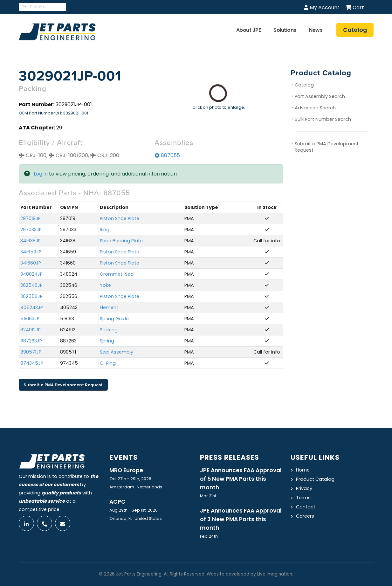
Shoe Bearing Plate (121, 241)
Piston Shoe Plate (120, 218)
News (316, 30)
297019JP (31, 218)
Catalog (304, 85)
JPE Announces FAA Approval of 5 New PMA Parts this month (241, 479)
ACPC (117, 502)
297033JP (31, 230)
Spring (107, 341)
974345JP (32, 363)
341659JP (31, 252)
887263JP (31, 341)
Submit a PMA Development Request (63, 385)
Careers (305, 516)
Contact (306, 507)
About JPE (249, 30)
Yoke (105, 285)
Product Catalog (315, 479)
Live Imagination (275, 574)
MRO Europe (126, 470)
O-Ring (108, 363)
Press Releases (230, 457)
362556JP (31, 296)
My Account (322, 7)
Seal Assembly (117, 352)
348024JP (31, 274)
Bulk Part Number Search (323, 119)
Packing (109, 330)
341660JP (31, 263)
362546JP (31, 285)
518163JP (30, 319)
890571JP (31, 352)
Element (109, 307)
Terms (303, 498)
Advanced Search (315, 108)
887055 (167, 155)
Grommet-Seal (117, 274)
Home (303, 470)
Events (124, 457)
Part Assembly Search (320, 96)
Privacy (304, 488)
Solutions (285, 30)
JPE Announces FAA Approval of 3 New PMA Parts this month (241, 519)
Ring (105, 230)
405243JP (32, 307)
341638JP (31, 241)
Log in (41, 174)
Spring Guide (114, 319)
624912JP (31, 330)
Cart (355, 7)
